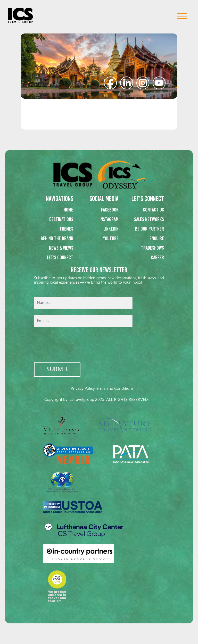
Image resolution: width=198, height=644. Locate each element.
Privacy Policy (83, 389)
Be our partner (150, 229)
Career (157, 257)
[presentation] (99, 345)
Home (68, 210)
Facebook (110, 210)
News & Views (61, 248)
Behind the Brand (57, 238)
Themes (66, 229)
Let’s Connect (60, 257)
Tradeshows (152, 248)
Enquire (157, 238)
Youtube (111, 238)
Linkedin (111, 229)
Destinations (61, 219)
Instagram (109, 219)
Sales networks (149, 219)
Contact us (153, 210)
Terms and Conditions (114, 389)
